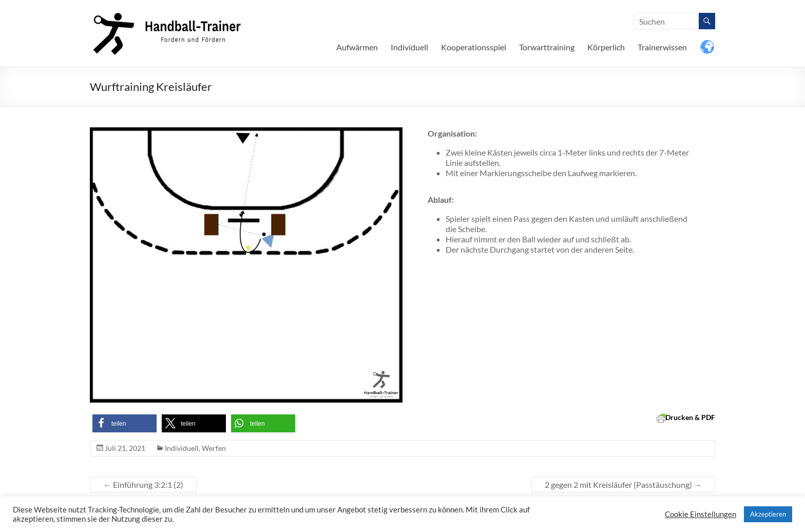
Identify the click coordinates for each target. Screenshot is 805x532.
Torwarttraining (547, 47)
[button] (124, 423)
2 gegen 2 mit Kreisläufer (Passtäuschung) (623, 484)
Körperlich (606, 47)
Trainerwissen (662, 47)
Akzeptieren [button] (768, 514)
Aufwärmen (357, 47)
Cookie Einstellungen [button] (701, 514)
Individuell (409, 47)
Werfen (214, 448)
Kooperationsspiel (474, 47)
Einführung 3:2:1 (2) (143, 484)
